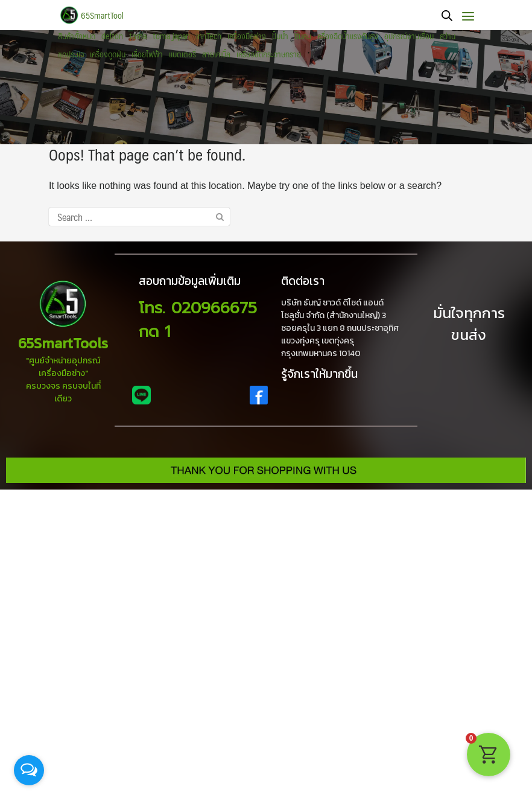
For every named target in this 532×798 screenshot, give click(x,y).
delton (112, 36)
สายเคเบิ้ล (216, 54)
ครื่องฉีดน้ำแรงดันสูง (348, 36)
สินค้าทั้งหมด (77, 36)
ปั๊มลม (303, 36)
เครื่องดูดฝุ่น (108, 54)
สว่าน (448, 36)
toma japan (171, 36)
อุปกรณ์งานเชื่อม (409, 36)
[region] (266, 87)
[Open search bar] (447, 15)
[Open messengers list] (29, 770)
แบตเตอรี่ (182, 54)
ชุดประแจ (71, 54)
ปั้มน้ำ (280, 36)
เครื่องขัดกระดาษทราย (269, 54)
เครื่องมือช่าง (247, 36)
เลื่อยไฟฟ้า (147, 54)
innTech (209, 36)
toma (138, 36)
